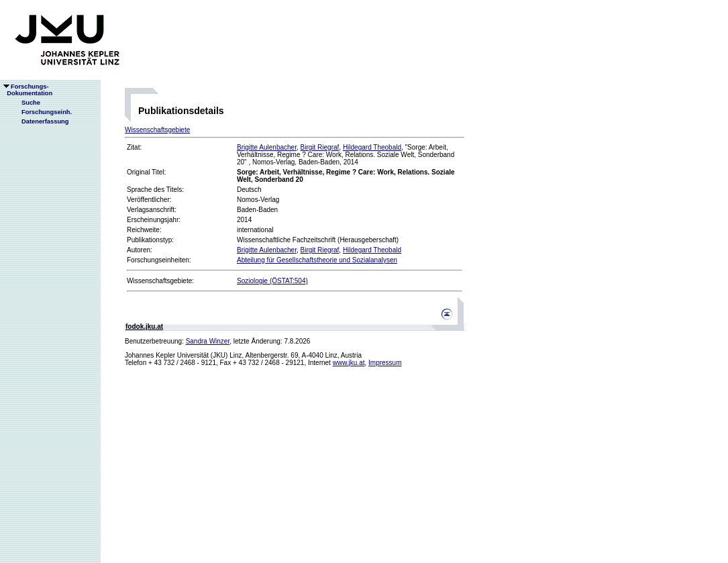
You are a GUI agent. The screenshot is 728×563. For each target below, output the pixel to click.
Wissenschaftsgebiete (157, 130)
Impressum (385, 363)
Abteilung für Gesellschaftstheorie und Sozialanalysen (317, 260)
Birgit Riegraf (320, 147)
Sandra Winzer (208, 341)
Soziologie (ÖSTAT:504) (272, 281)
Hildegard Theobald (372, 147)
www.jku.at (349, 363)
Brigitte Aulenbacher (267, 147)
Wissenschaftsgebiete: (160, 281)
